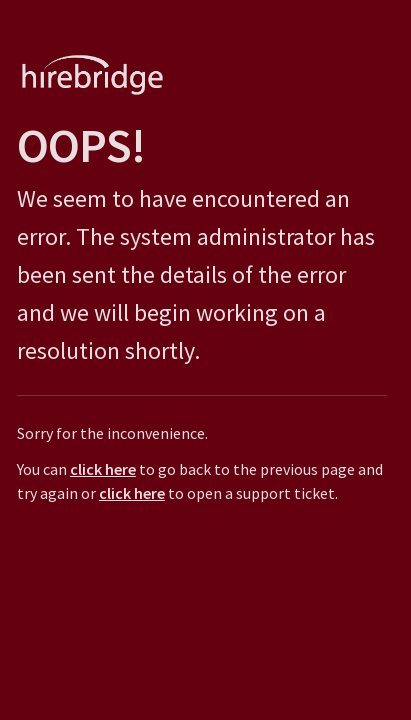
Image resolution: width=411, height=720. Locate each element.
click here (100, 469)
